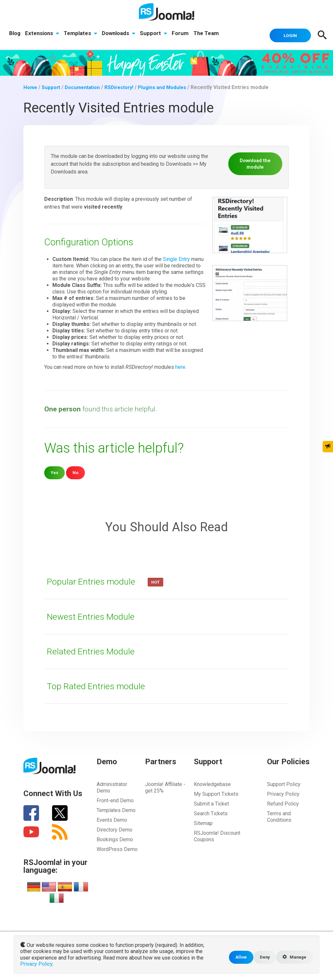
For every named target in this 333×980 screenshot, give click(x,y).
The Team (210, 34)
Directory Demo (114, 829)
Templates (82, 34)
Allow (237, 958)
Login (287, 34)
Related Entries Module (95, 650)
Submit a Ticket (211, 803)
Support (156, 34)
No (76, 471)
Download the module (255, 163)
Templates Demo (116, 809)
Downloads (120, 34)
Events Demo (112, 819)
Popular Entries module (96, 580)
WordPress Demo (117, 848)
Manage (293, 958)
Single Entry (176, 258)
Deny (262, 958)
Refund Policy (283, 803)
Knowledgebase (212, 783)
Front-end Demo (115, 799)
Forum (183, 34)
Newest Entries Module (95, 615)
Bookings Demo (115, 838)
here (180, 366)
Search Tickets (211, 812)
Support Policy (284, 783)
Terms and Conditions (279, 816)
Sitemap (203, 822)
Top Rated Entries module (100, 685)
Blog (15, 34)
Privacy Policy (283, 793)
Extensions (43, 34)
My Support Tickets (216, 793)
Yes (55, 471)
